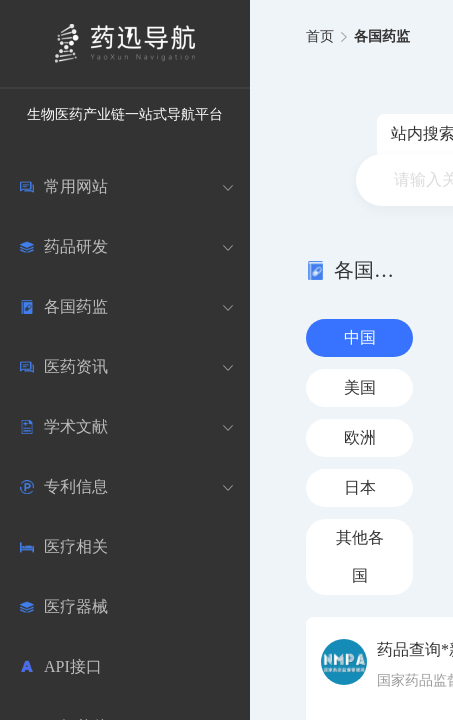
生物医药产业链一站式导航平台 (125, 114)
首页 (320, 36)
